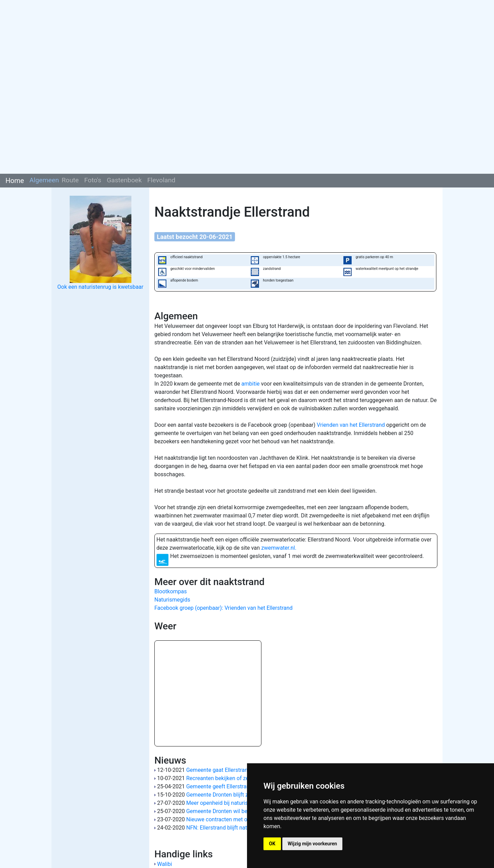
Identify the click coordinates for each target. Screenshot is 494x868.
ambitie (251, 384)
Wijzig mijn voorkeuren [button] (313, 844)
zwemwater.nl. (279, 548)
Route (70, 180)
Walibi (164, 864)
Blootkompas (171, 591)
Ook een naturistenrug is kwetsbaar (100, 287)
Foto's (93, 180)
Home (15, 181)
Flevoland (161, 180)
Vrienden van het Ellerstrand (351, 425)
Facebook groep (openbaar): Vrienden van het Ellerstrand (224, 608)
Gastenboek (124, 180)
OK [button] (272, 844)
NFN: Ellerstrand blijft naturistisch (227, 828)
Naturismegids (172, 600)
